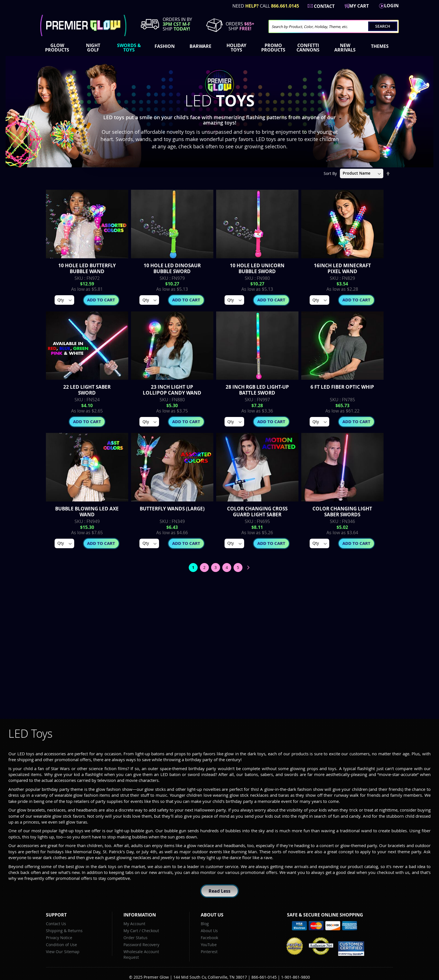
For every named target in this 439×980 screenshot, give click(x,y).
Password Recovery (141, 945)
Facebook (209, 938)
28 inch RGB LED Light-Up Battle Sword (257, 390)
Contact (324, 6)
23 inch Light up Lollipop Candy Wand (172, 390)
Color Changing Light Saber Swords (342, 512)
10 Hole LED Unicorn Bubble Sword (257, 268)
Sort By (330, 173)
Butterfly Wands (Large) (172, 509)
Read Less (219, 891)
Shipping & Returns (64, 931)
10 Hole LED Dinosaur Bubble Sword (172, 268)
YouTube (209, 945)
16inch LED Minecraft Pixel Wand (342, 268)
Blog (205, 924)
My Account (134, 924)
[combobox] (334, 26)
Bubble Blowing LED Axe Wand (87, 512)
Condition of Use (61, 945)
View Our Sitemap (63, 952)
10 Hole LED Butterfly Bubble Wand (87, 268)
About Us (209, 931)
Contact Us (56, 924)
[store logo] (83, 25)
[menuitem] (58, 48)
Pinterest (209, 952)
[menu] (219, 48)
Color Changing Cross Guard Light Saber (257, 512)
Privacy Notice (59, 938)
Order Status (136, 938)
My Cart (131, 931)
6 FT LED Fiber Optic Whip (342, 387)
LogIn (391, 6)
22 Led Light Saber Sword (87, 390)
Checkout (150, 931)
